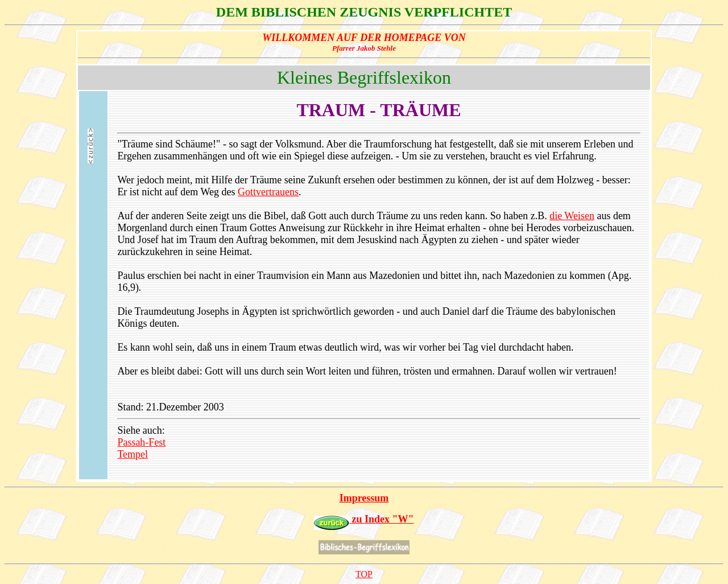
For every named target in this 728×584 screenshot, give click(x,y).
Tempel (133, 454)
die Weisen (572, 216)
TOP (364, 574)
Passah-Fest (141, 442)
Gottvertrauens (268, 192)
